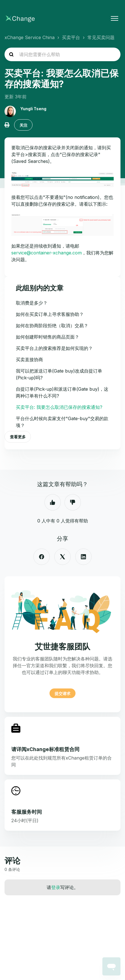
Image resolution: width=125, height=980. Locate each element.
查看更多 (18, 437)
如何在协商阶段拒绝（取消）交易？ (52, 326)
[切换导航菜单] (115, 18)
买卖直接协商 (29, 360)
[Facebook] (42, 557)
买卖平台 (71, 37)
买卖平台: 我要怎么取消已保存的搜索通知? (59, 407)
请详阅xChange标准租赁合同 (45, 749)
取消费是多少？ (32, 303)
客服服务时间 (27, 812)
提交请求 (62, 693)
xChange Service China (30, 37)
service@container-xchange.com (47, 253)
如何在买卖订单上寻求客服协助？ (50, 314)
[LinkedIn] (83, 557)
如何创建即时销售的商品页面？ (48, 337)
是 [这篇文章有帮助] (53, 502)
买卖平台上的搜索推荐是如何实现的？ (54, 348)
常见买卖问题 (101, 37)
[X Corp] (62, 557)
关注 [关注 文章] (23, 125)
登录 (56, 887)
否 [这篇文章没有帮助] (73, 502)
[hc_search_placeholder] (62, 54)
